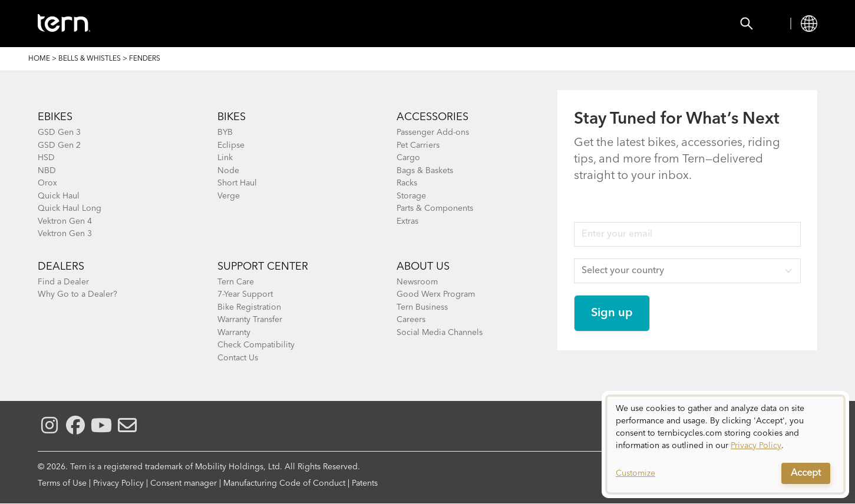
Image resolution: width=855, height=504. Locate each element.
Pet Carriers (418, 145)
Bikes (176, 24)
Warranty (234, 333)
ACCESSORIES (433, 117)
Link (225, 158)
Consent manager (184, 483)
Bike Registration (249, 307)
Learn (405, 24)
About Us (423, 267)
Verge (229, 196)
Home (39, 59)
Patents (365, 483)
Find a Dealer (63, 282)
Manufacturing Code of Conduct (284, 483)
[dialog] (725, 445)
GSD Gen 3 (59, 132)
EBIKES (55, 117)
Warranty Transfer (250, 320)
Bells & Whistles (90, 59)
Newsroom (417, 282)
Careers (411, 320)
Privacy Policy (118, 483)
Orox (47, 183)
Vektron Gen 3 (65, 234)
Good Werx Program (436, 294)
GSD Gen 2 (59, 145)
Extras (407, 221)
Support (466, 24)
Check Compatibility (256, 345)
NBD (47, 171)
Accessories (246, 24)
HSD (46, 158)
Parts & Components (435, 208)
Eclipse (231, 145)
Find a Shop (334, 24)
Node (228, 171)
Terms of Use (62, 483)
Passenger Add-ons (433, 132)
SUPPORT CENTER (263, 267)
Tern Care (236, 282)
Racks (407, 183)
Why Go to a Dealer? (77, 294)
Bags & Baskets (425, 171)
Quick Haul (59, 196)
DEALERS (61, 267)
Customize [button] (636, 473)
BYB (225, 132)
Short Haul (237, 183)
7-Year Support (245, 294)
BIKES (232, 117)
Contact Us (238, 358)
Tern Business (422, 307)
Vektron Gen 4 (65, 221)
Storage (411, 196)
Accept (806, 473)
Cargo (408, 158)
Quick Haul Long (70, 208)
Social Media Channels (440, 333)
